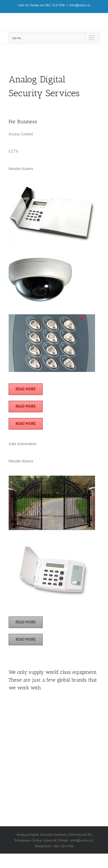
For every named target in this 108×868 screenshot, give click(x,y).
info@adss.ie (80, 5)
